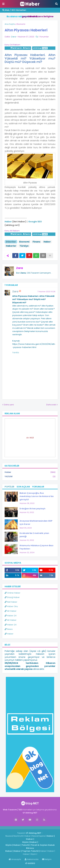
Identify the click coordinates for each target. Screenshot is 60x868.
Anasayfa (15, 859)
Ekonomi (21, 24)
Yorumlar (38, 487)
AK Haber (11, 611)
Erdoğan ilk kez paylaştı (32, 509)
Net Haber (11, 602)
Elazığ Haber (12, 597)
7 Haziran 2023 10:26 (46, 292)
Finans (36, 242)
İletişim (47, 859)
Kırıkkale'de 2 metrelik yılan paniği (34, 535)
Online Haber (12, 593)
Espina (42, 836)
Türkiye (24, 246)
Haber (47, 242)
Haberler (11, 246)
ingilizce (32, 828)
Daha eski (51, 405)
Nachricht (19, 836)
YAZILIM (30, 477)
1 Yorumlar (44, 37)
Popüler (9, 487)
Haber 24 (11, 616)
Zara (20, 268)
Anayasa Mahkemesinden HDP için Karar (36, 522)
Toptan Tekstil (30, 851)
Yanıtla (16, 353)
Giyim (25, 842)
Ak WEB (30, 438)
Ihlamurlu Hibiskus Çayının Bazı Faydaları (36, 547)
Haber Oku (11, 606)
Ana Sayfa (10, 24)
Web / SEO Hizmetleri (14, 10)
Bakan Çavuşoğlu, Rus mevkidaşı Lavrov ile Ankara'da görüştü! (37, 496)
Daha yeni (9, 405)
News (9, 629)
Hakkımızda (32, 859)
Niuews (9, 836)
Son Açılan (23, 487)
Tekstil (25, 845)
